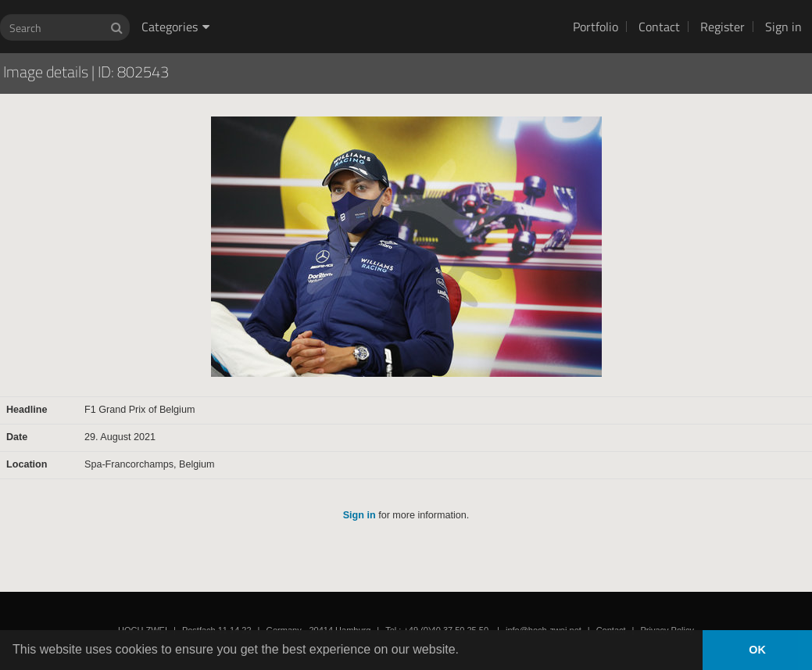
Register (723, 27)
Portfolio (596, 27)
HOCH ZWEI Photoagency (381, 0)
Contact (659, 27)
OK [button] (757, 650)
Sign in (783, 27)
